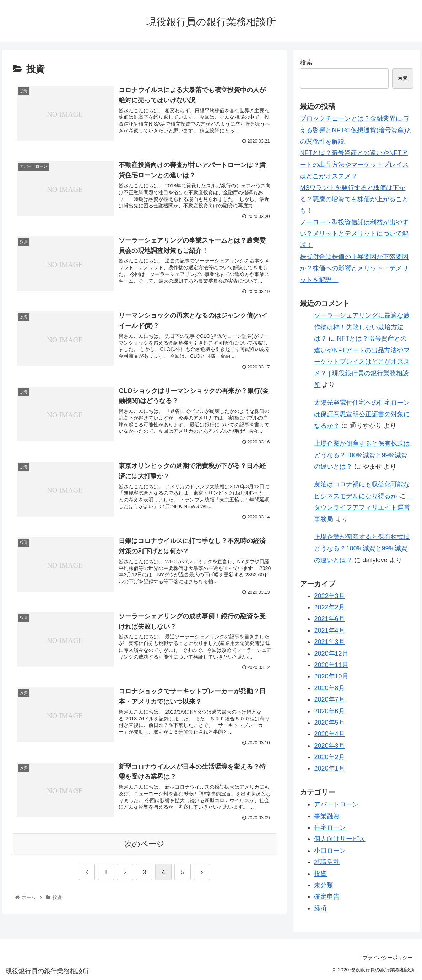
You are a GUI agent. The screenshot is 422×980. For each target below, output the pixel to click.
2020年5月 (329, 723)
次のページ (144, 844)
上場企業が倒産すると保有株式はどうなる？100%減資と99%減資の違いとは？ (362, 455)
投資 (320, 874)
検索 (306, 63)
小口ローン (330, 851)
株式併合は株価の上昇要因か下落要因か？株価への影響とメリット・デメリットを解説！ (354, 268)
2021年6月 (329, 619)
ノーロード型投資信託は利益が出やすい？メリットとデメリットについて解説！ (354, 234)
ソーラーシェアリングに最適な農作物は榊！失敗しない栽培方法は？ (362, 327)
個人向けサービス (340, 839)
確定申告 (327, 896)
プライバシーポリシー (388, 958)
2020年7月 (329, 699)
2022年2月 (329, 607)
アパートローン (336, 804)
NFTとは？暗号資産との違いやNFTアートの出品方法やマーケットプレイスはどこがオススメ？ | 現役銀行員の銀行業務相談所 (362, 362)
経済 (320, 908)
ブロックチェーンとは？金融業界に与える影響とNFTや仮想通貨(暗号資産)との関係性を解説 (356, 130)
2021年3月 (329, 642)
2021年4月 (329, 630)
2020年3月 (329, 746)
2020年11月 (331, 665)
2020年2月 (329, 757)
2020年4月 (329, 734)
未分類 (324, 885)
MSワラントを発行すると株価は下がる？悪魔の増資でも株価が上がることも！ (354, 199)
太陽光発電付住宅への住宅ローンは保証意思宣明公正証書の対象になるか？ (362, 414)
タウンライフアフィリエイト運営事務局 (364, 508)
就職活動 (327, 862)
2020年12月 (331, 654)
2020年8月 (329, 688)
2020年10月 (331, 676)
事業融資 (327, 816)
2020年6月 (329, 711)
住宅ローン (330, 827)
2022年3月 (329, 596)
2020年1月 (329, 768)
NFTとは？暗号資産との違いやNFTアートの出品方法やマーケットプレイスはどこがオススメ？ (354, 164)
